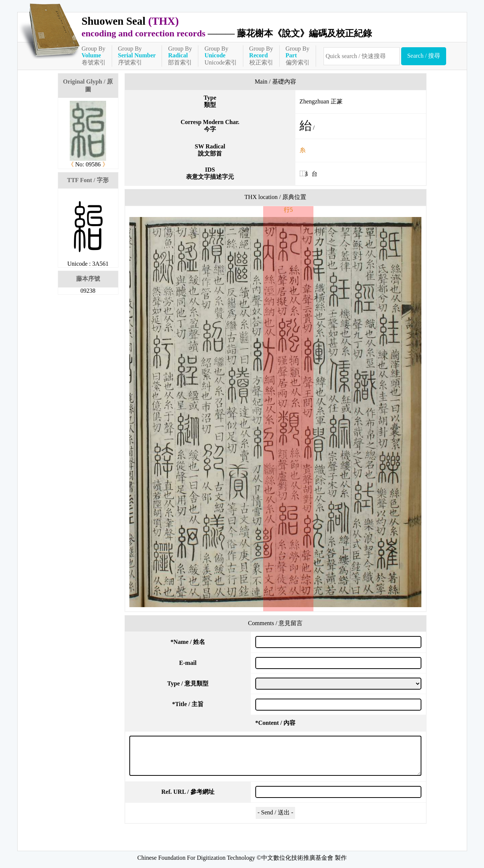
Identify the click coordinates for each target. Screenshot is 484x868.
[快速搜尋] (362, 56)
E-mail (188, 663)
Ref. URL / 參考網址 (188, 792)
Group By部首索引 (180, 55)
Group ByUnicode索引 (220, 55)
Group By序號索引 (137, 55)
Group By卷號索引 (94, 55)
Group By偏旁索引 (298, 55)
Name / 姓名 (188, 642)
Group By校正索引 (261, 55)
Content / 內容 (276, 723)
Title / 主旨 (188, 704)
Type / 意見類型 (188, 683)
